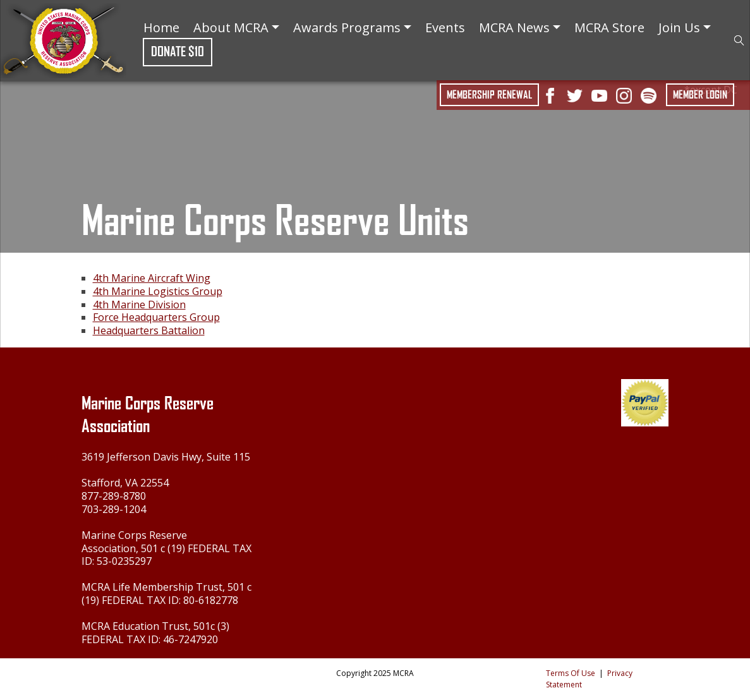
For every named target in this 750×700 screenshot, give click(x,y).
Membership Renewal (489, 95)
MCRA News (520, 27)
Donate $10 (178, 51)
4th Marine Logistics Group (158, 291)
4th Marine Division (139, 305)
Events (445, 27)
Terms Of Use (571, 673)
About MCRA (236, 27)
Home (161, 27)
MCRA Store (609, 27)
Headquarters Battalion (149, 330)
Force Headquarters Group (156, 317)
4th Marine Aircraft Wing (152, 278)
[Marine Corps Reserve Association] (63, 39)
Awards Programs (352, 27)
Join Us (685, 27)
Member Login (700, 95)
